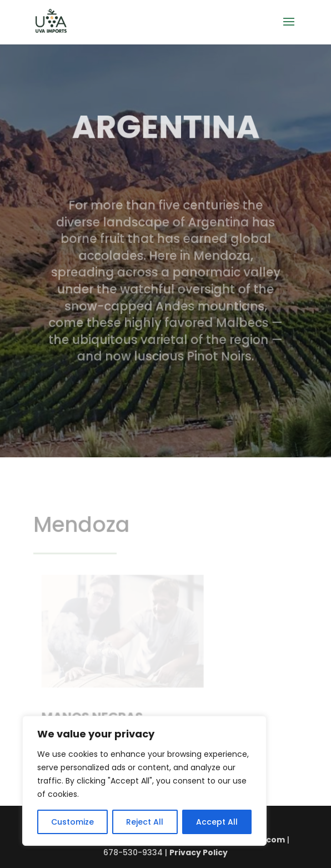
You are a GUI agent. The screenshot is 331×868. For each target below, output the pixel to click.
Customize (72, 822)
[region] (144, 781)
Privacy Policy (199, 852)
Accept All (217, 822)
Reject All (145, 822)
